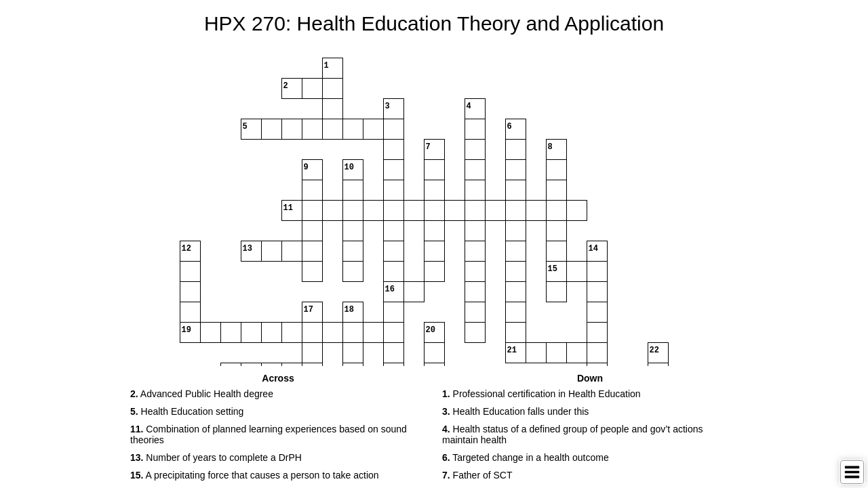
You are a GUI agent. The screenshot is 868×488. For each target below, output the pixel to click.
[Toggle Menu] (852, 472)
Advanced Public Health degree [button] (202, 394)
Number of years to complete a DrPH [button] (216, 457)
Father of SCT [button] (477, 475)
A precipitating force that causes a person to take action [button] (255, 475)
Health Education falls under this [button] (515, 411)
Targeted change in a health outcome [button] (526, 457)
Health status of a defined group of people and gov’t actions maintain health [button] (573, 435)
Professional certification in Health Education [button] (541, 394)
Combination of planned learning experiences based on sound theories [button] (269, 435)
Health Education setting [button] (187, 411)
